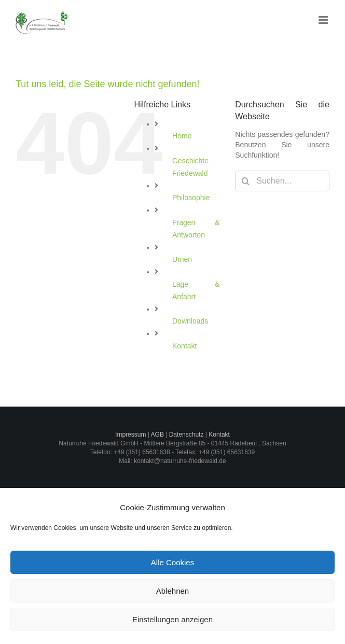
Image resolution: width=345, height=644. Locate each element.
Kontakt (184, 346)
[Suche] (245, 181)
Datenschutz (187, 435)
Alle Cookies (172, 562)
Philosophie (191, 198)
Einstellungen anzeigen (172, 619)
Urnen (182, 259)
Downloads (190, 321)
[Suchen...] (282, 181)
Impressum (130, 435)
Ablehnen (172, 591)
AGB (157, 435)
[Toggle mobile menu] (324, 20)
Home (182, 136)
